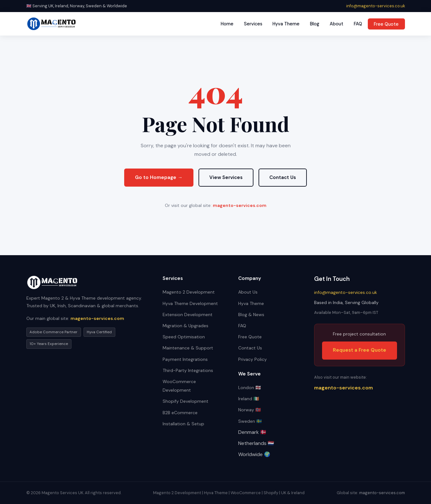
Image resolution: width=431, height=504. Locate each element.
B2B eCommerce (180, 413)
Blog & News (251, 315)
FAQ (358, 24)
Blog (315, 24)
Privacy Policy (253, 359)
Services (253, 24)
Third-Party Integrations (188, 370)
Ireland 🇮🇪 (249, 399)
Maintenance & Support (188, 348)
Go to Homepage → (159, 177)
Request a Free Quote (360, 350)
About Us (248, 292)
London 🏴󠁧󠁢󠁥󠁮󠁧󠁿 (249, 388)
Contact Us (283, 177)
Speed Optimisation (184, 337)
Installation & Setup (183, 424)
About (337, 24)
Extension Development (188, 315)
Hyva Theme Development (190, 303)
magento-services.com (240, 205)
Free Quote (386, 24)
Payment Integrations (185, 359)
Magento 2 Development (189, 292)
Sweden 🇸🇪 (250, 421)
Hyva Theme (286, 24)
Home (227, 24)
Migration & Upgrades (185, 326)
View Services (226, 177)
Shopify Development (185, 401)
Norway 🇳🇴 (249, 410)
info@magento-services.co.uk (376, 6)
